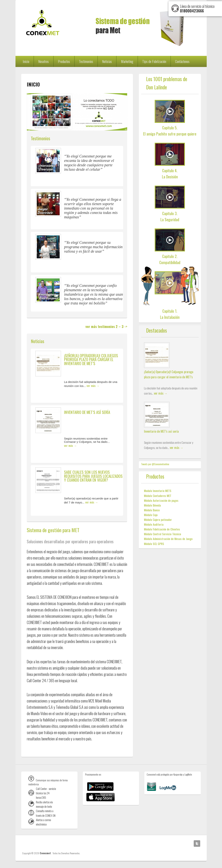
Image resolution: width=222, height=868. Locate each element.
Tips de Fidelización (154, 61)
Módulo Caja (151, 515)
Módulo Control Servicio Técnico (163, 534)
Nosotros (44, 61)
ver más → (93, 386)
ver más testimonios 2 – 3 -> (106, 326)
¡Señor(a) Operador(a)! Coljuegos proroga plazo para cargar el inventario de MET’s (91, 359)
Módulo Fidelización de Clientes (162, 529)
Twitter (197, 844)
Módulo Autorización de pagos (161, 500)
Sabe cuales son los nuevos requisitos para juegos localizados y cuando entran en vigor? (93, 476)
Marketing (127, 61)
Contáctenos (182, 61)
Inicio (26, 61)
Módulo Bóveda (152, 505)
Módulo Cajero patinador (158, 520)
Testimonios (86, 61)
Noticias (107, 61)
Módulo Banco (152, 510)
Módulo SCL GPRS (154, 544)
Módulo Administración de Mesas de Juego (168, 539)
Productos (64, 61)
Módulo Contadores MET (158, 496)
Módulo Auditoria (154, 524)
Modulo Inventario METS (158, 491)
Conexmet (46, 853)
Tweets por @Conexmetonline (155, 464)
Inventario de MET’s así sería (87, 412)
